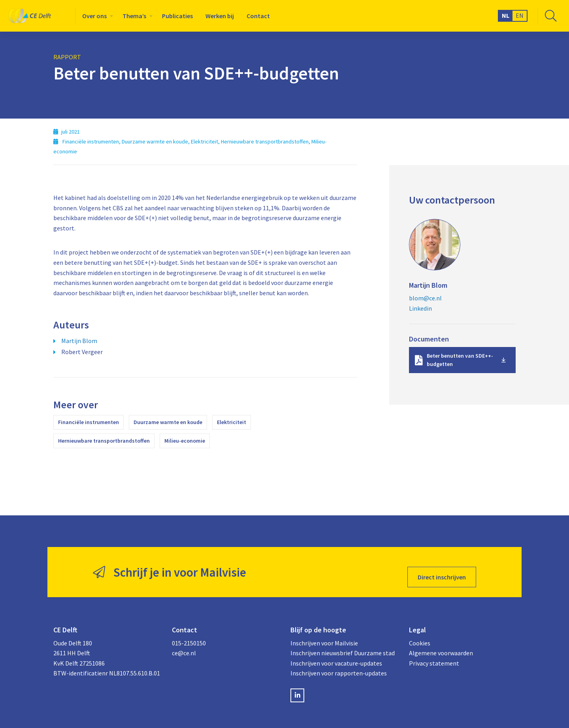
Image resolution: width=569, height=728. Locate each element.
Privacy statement (434, 653)
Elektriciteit (232, 422)
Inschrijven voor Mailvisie (324, 633)
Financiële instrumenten (89, 422)
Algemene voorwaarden (441, 643)
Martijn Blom (79, 341)
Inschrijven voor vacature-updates (336, 653)
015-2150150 (189, 633)
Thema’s (134, 16)
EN (520, 15)
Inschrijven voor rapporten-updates (339, 663)
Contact (258, 16)
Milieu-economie (185, 441)
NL (506, 15)
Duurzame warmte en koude (168, 422)
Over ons (94, 16)
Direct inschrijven (442, 567)
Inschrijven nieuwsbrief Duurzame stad (343, 643)
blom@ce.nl (425, 298)
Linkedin (420, 308)
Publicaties (177, 16)
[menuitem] (96, 16)
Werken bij (220, 16)
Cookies (420, 633)
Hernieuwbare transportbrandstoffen (104, 441)
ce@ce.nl (184, 643)
